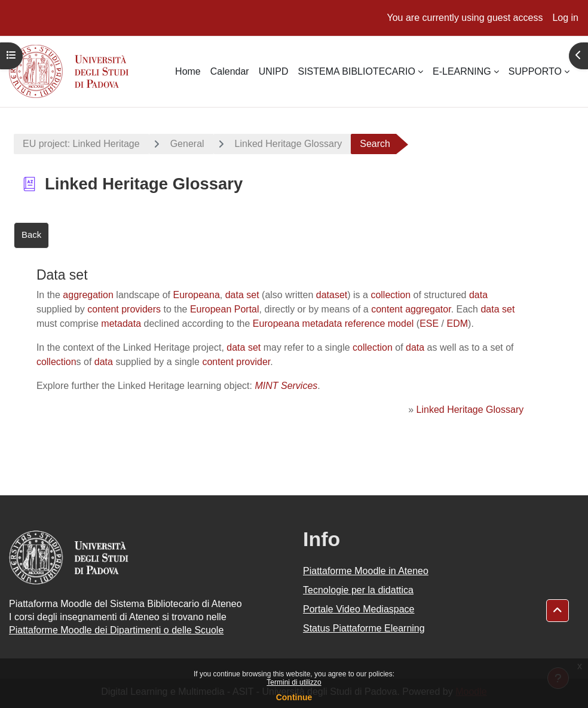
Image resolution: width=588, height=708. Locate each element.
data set (242, 295)
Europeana (197, 295)
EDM (458, 324)
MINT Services (286, 386)
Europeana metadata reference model (333, 324)
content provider (236, 362)
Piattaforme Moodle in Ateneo (366, 571)
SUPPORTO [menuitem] (535, 71)
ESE (429, 324)
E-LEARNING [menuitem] (462, 71)
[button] (558, 611)
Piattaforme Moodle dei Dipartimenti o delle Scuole (116, 630)
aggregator (428, 309)
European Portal (225, 309)
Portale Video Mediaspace (359, 609)
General (187, 144)
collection (391, 295)
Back (31, 235)
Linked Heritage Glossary (289, 144)
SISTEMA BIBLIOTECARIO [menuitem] (356, 71)
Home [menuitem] (188, 71)
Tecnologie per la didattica (358, 590)
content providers (124, 309)
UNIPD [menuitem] (274, 71)
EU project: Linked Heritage (81, 144)
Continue (294, 697)
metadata (121, 324)
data (478, 295)
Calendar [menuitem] (230, 71)
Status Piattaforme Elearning (364, 628)
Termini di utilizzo (294, 682)
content (387, 309)
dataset (332, 295)
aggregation (88, 295)
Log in (565, 18)
